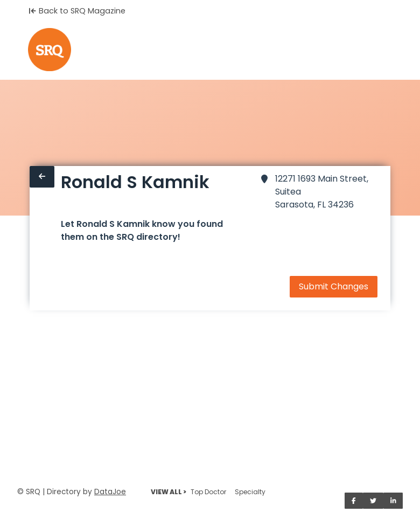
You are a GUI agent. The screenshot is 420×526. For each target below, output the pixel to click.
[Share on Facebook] (354, 501)
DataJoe (110, 492)
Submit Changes (334, 286)
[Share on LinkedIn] (393, 501)
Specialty (250, 492)
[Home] (50, 50)
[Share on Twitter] (373, 501)
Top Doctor (208, 492)
